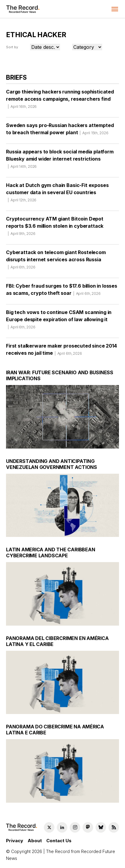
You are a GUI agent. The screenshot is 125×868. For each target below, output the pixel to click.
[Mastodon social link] (88, 827)
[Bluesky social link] (101, 827)
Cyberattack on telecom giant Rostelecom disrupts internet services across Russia (56, 262)
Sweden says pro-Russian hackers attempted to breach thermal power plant (60, 131)
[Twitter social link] (49, 827)
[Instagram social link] (75, 827)
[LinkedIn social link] (62, 827)
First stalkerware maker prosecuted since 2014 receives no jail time (61, 351)
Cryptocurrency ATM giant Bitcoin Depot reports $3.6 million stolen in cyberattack (55, 228)
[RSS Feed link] (114, 827)
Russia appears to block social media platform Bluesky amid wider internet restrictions (60, 161)
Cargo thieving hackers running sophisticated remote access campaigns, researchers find (60, 101)
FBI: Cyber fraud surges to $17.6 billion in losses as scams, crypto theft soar (62, 292)
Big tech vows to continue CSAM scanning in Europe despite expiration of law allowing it (59, 321)
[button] (115, 9)
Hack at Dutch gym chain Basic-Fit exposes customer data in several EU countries (57, 194)
